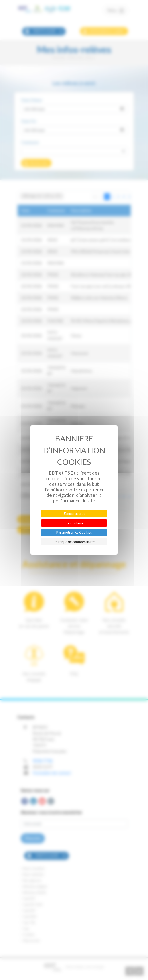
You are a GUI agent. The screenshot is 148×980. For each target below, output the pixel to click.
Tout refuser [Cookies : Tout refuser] (74, 523)
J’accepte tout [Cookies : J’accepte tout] (74, 513)
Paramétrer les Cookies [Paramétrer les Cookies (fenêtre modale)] (74, 532)
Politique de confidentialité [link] (74, 542)
